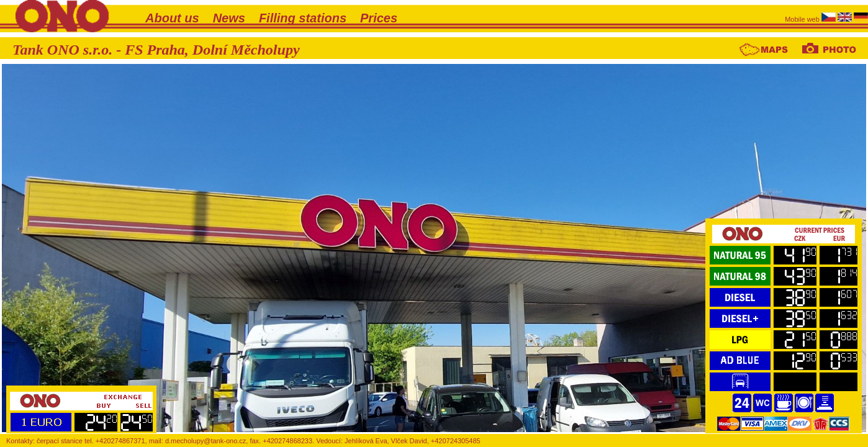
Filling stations (303, 18)
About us (172, 18)
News (229, 18)
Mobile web (803, 19)
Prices (379, 18)
